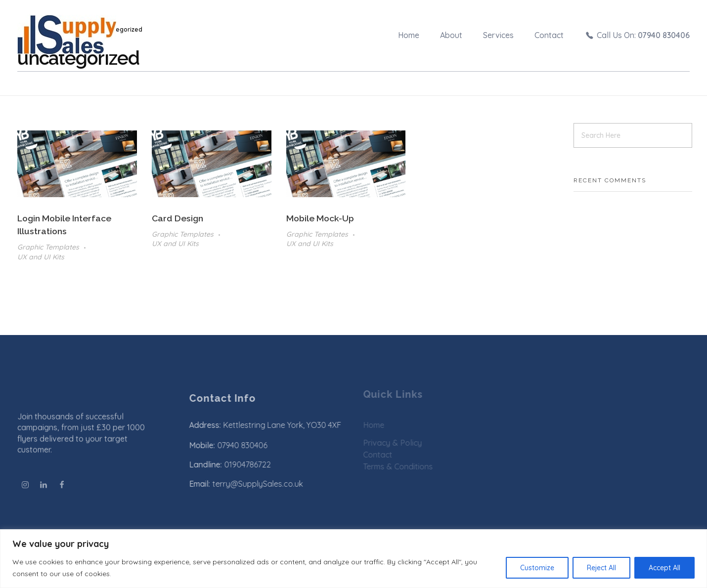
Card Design (177, 218)
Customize (537, 568)
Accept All (664, 568)
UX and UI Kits (41, 257)
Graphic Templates (48, 247)
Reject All (601, 568)
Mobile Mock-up (320, 218)
